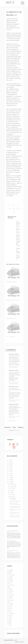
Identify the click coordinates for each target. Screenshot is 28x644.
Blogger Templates (20, 642)
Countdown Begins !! (12, 282)
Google (9, 590)
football (9, 582)
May (11, 493)
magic (8, 620)
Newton (9, 605)
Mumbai (9, 592)
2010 (10, 476)
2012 (10, 472)
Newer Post (8, 427)
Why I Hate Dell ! (11, 540)
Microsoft (9, 604)
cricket (9, 578)
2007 (10, 481)
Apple (9, 588)
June (11, 491)
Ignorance (9, 575)
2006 (10, 483)
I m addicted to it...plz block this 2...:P (14, 513)
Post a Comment (11, 421)
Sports (9, 577)
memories (9, 600)
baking (9, 609)
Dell (8, 602)
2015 (10, 466)
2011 (10, 474)
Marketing (10, 585)
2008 (10, 479)
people (9, 622)
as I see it (10, 2)
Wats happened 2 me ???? (13, 300)
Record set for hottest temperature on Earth (15, 507)
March (11, 497)
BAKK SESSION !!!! (11, 318)
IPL (8, 583)
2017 (10, 462)
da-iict (9, 598)
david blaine (10, 614)
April (11, 495)
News (8, 593)
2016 (10, 464)
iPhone (9, 617)
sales (8, 624)
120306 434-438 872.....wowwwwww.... (15, 504)
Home (14, 427)
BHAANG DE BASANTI (13, 499)
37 (8, 587)
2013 (10, 470)
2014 (10, 468)
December (12, 485)
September (12, 487)
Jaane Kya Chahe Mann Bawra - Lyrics (13, 531)
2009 (10, 478)
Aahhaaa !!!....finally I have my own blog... (15, 516)
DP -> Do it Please (11, 337)
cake (8, 610)
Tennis (9, 607)
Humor (9, 570)
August (11, 489)
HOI (8, 573)
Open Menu (23, 3)
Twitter (9, 597)
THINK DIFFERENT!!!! (15, 501)
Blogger (17, 430)
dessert (9, 615)
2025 (10, 460)
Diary (8, 572)
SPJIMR (9, 580)
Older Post (21, 427)
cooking (9, 612)
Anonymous (17, 220)
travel (8, 625)
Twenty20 (9, 595)
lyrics (8, 619)
